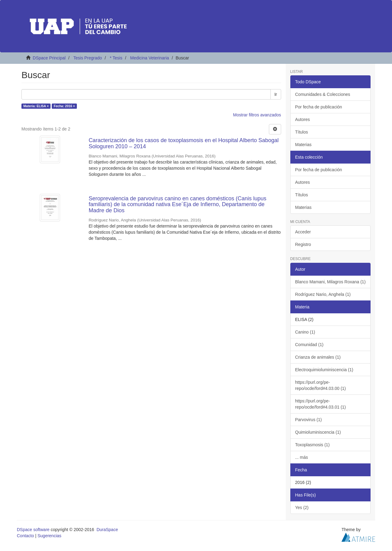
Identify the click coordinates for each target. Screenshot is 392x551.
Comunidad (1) (309, 345)
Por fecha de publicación (319, 107)
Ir (276, 94)
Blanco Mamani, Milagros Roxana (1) (330, 282)
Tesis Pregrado (87, 58)
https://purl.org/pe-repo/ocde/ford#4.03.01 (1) (321, 404)
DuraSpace (107, 530)
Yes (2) (302, 508)
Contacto (25, 536)
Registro (303, 244)
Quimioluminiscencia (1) (318, 432)
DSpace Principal (49, 58)
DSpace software (33, 530)
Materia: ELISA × (36, 106)
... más (302, 457)
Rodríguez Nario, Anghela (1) (323, 294)
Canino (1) (305, 332)
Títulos (302, 132)
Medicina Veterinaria (150, 58)
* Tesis (116, 58)
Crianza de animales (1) (318, 357)
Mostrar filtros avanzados (257, 115)
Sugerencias (49, 536)
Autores (303, 119)
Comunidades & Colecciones (323, 94)
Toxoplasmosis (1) (313, 445)
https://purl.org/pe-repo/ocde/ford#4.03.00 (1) (321, 385)
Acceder (303, 232)
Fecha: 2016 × (64, 106)
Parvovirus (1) (309, 420)
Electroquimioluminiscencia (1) (324, 370)
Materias (303, 145)
